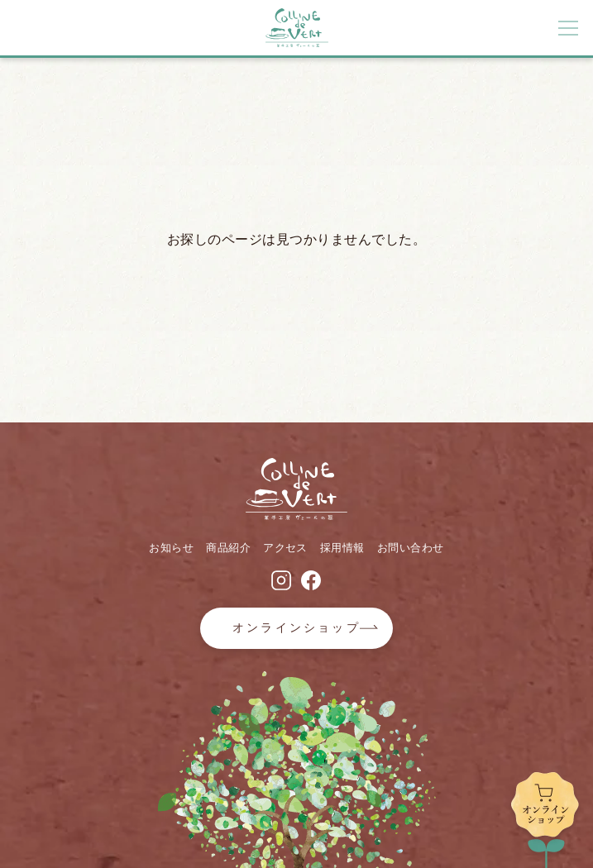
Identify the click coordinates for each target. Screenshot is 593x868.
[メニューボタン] (568, 28)
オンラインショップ (296, 628)
